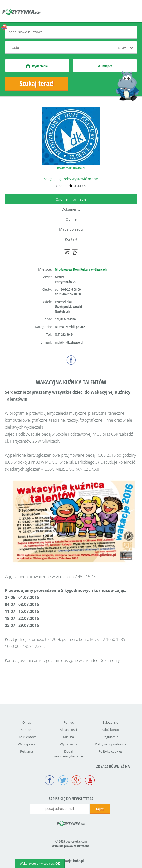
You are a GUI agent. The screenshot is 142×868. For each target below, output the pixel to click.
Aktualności (68, 730)
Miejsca (69, 737)
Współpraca (27, 744)
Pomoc (69, 722)
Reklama (27, 751)
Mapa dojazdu (71, 229)
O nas (27, 722)
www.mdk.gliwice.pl (71, 168)
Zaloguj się (110, 722)
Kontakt (71, 239)
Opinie (71, 219)
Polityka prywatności (110, 744)
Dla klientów (27, 737)
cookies (49, 863)
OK (58, 863)
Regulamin (110, 737)
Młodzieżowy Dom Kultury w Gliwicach (81, 269)
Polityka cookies (110, 751)
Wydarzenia (69, 744)
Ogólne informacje (71, 199)
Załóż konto (110, 730)
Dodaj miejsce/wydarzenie (68, 754)
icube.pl (78, 861)
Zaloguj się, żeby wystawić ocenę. (71, 179)
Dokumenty (71, 209)
